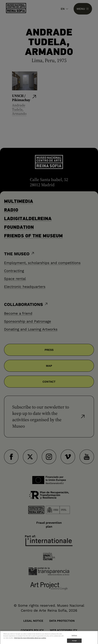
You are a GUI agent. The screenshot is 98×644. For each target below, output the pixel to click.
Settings (74, 639)
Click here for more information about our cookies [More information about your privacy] (30, 641)
